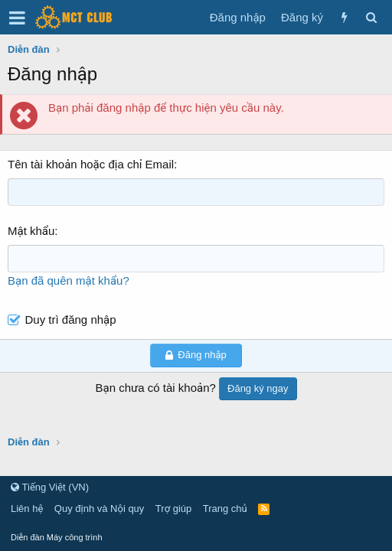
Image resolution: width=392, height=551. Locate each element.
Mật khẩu (31, 231)
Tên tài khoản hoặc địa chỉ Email (91, 164)
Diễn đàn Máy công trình (57, 537)
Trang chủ (225, 509)
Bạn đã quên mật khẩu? (69, 280)
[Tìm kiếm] (371, 17)
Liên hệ (27, 509)
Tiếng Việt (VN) (50, 487)
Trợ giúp (173, 509)
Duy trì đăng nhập (71, 320)
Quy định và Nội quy (100, 509)
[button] (17, 18)
